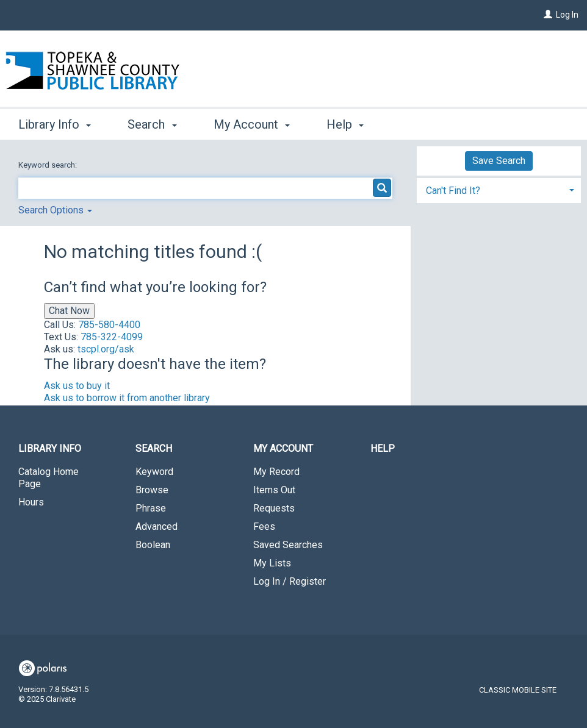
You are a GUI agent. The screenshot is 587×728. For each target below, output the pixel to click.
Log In (567, 15)
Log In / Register (290, 581)
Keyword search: (49, 165)
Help (383, 448)
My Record (276, 472)
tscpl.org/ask (106, 349)
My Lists (272, 563)
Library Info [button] (55, 124)
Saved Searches (288, 545)
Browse (152, 490)
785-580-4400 (109, 325)
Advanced (157, 526)
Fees (264, 526)
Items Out (274, 490)
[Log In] (548, 15)
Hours (31, 502)
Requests (274, 508)
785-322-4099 (112, 337)
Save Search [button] (499, 161)
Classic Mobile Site (518, 690)
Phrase (151, 508)
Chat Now (69, 311)
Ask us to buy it (77, 386)
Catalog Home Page (49, 478)
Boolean (153, 545)
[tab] (499, 189)
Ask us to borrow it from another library (127, 398)
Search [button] (152, 124)
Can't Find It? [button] (453, 191)
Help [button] (345, 124)
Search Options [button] (55, 210)
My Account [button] (252, 124)
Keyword (154, 472)
